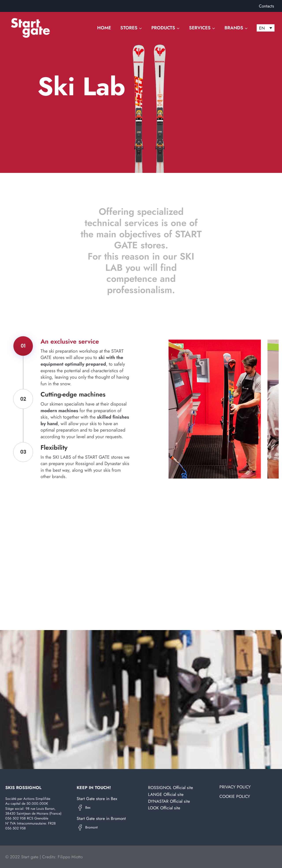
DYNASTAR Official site (169, 801)
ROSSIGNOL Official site (171, 788)
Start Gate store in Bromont (101, 818)
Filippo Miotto (70, 857)
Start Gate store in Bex (97, 799)
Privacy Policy (235, 787)
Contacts (266, 6)
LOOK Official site (164, 808)
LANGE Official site (166, 794)
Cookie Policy (235, 796)
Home (104, 28)
